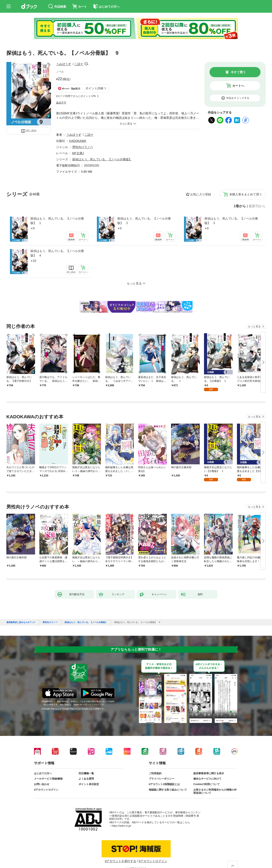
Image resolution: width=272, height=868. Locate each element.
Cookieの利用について (207, 784)
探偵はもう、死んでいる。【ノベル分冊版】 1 (57, 221)
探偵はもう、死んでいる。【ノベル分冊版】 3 (231, 221)
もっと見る (254, 326)
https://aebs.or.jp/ (121, 826)
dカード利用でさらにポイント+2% (76, 96)
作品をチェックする (238, 98)
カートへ (238, 86)
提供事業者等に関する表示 (209, 773)
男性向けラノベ (83, 147)
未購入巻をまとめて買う (246, 194)
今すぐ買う (238, 72)
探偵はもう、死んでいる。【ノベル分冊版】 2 (144, 221)
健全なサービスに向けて (207, 779)
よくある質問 (86, 779)
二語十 (79, 64)
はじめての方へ (43, 773)
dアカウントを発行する (120, 861)
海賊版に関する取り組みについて (168, 790)
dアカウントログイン (46, 790)
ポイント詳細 (94, 88)
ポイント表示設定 (89, 784)
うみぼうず (64, 64)
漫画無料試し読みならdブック (21, 622)
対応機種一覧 (86, 773)
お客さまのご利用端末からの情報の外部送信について (215, 791)
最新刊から (257, 206)
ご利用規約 (155, 773)
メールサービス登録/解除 (48, 779)
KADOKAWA (78, 141)
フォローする (86, 64)
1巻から (240, 206)
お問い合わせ (42, 784)
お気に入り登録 (201, 194)
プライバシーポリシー (161, 779)
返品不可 (61, 103)
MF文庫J (78, 153)
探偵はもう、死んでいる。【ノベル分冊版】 (102, 159)
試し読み (31, 131)
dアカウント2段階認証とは (164, 784)
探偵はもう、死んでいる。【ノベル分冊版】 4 (57, 253)
